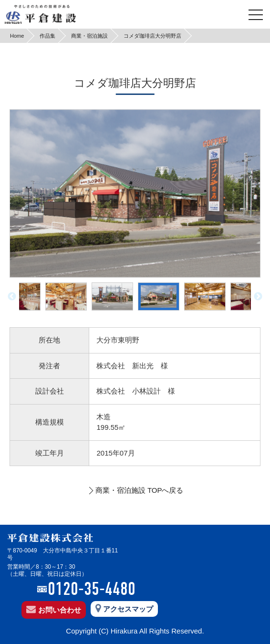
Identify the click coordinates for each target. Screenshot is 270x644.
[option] (135, 193)
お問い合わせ (54, 610)
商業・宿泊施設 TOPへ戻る (140, 490)
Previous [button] (12, 297)
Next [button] (258, 297)
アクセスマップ (124, 609)
